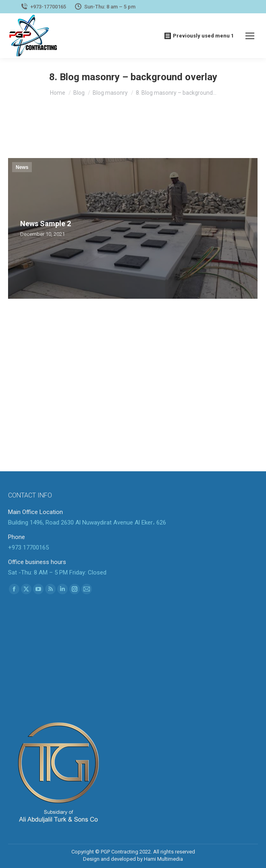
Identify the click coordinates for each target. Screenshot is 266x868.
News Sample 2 (46, 224)
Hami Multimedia (163, 859)
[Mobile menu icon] (250, 36)
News (22, 167)
